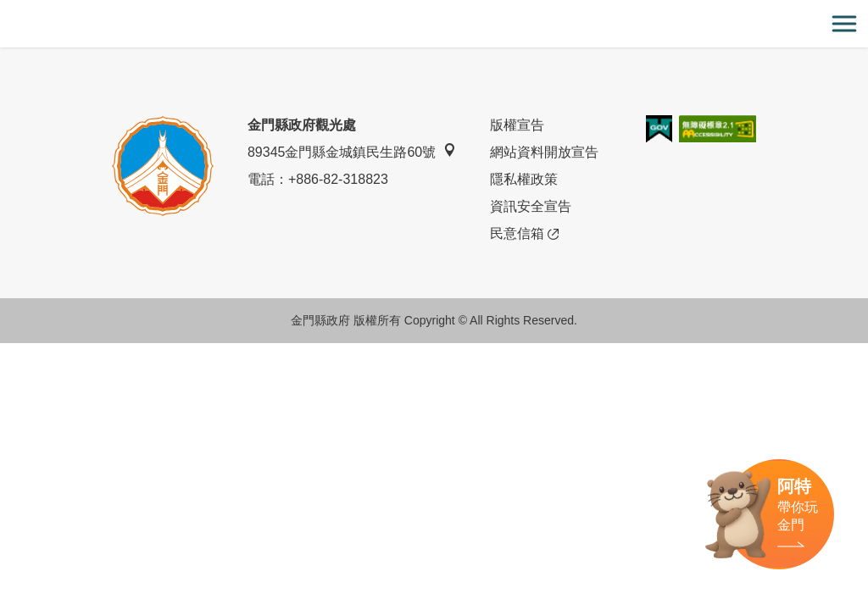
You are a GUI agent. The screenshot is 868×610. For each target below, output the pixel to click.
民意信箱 (524, 234)
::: (6, 10)
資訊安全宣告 (531, 206)
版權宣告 (517, 125)
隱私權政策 (524, 179)
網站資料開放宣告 (544, 152)
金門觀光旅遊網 (434, 24)
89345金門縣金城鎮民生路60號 (352, 151)
